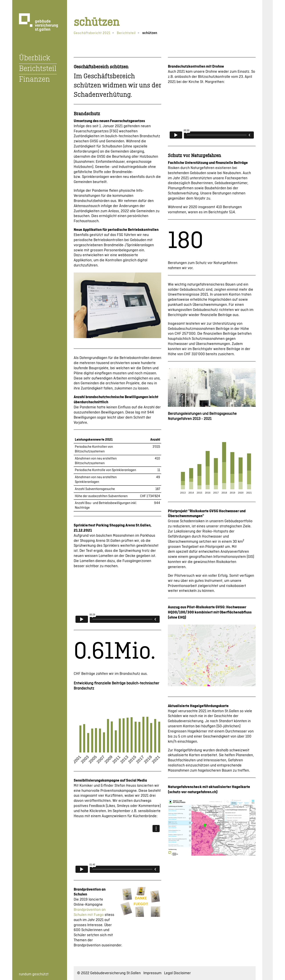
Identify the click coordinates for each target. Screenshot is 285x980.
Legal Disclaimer (177, 973)
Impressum (152, 973)
